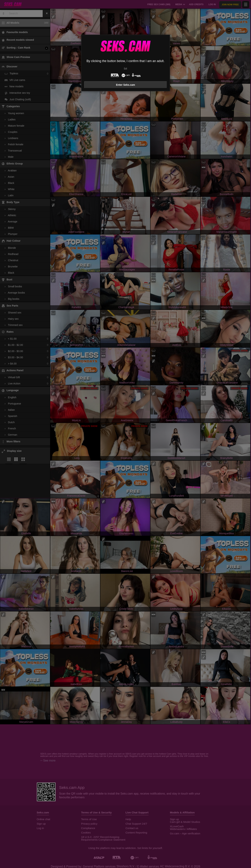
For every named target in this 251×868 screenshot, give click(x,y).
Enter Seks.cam (125, 85)
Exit (125, 68)
